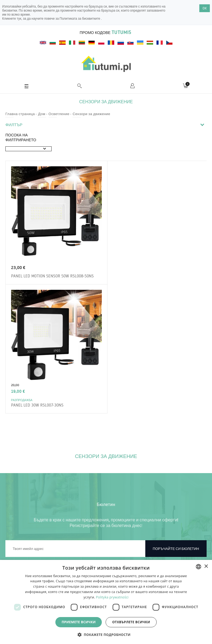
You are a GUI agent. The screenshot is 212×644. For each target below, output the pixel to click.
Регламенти (20, 529)
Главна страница (20, 114)
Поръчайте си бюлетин (176, 423)
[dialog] (106, 602)
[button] (106, 634)
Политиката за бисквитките (80, 18)
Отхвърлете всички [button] (131, 622)
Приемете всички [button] (79, 622)
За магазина (21, 539)
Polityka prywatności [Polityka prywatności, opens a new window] (112, 597)
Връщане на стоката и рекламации (39, 559)
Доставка (18, 549)
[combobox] (198, 567)
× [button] (206, 566)
